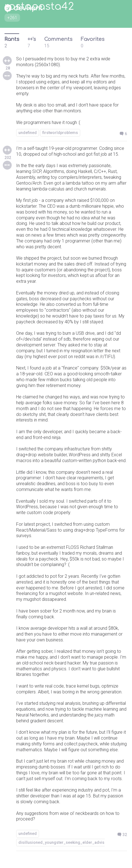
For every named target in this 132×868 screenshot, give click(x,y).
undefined (28, 133)
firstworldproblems (60, 133)
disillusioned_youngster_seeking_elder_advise (63, 842)
